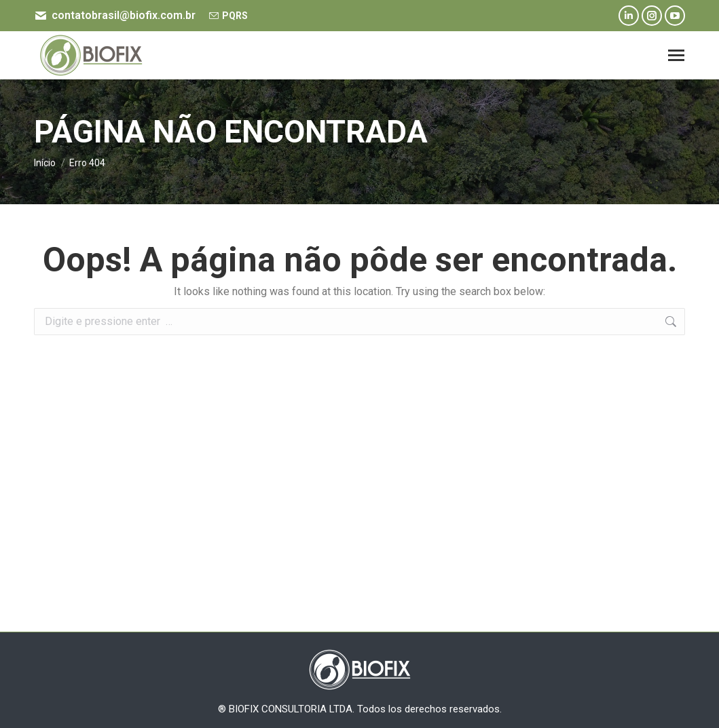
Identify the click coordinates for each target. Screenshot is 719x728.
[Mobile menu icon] (676, 55)
